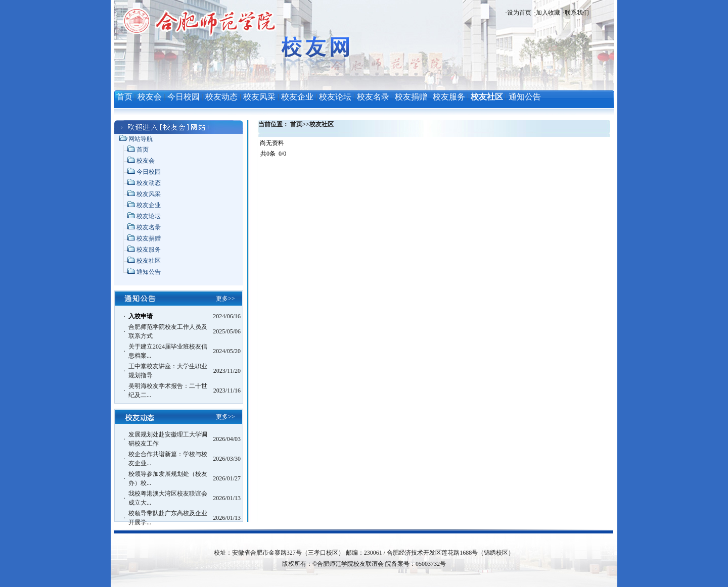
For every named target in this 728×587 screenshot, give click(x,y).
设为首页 (519, 13)
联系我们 (577, 13)
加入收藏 (548, 13)
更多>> (225, 299)
